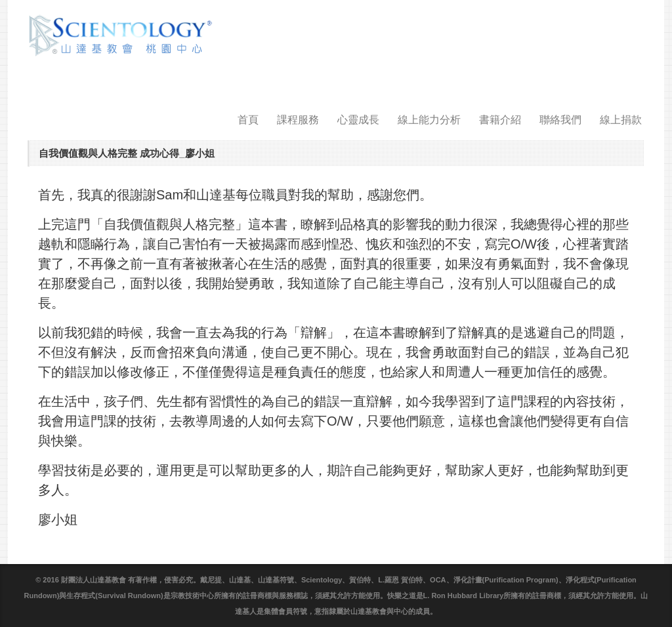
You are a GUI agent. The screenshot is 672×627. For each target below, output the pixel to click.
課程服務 (298, 120)
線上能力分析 (429, 120)
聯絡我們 (560, 120)
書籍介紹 (500, 120)
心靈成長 (358, 120)
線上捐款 (621, 120)
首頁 (248, 120)
